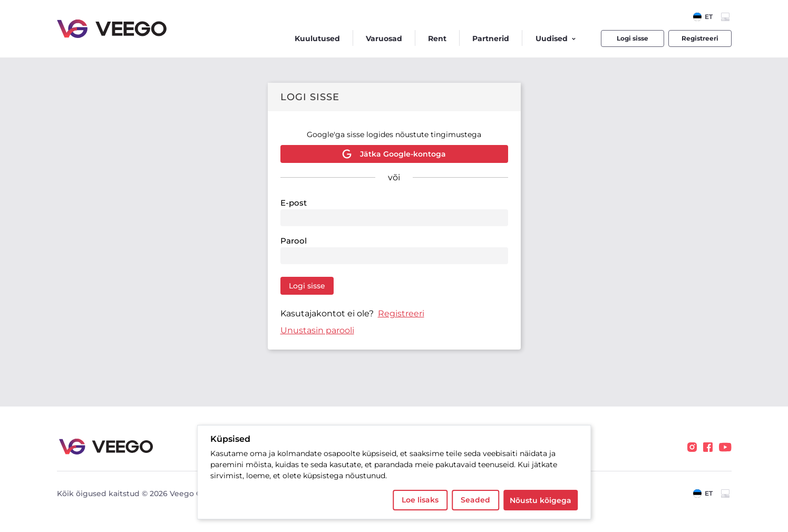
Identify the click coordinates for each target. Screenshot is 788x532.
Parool (294, 241)
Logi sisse (633, 38)
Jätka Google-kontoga (394, 154)
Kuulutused (317, 38)
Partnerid (491, 38)
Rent (437, 38)
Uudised (555, 38)
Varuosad (384, 38)
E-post (294, 203)
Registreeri (700, 38)
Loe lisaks (420, 500)
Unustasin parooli (317, 330)
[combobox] (703, 17)
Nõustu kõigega (541, 500)
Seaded (475, 500)
